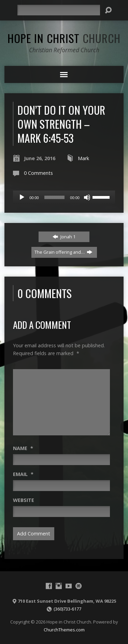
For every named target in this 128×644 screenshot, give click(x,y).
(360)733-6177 (67, 609)
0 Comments (38, 173)
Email (23, 474)
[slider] (55, 197)
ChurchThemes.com (64, 630)
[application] (64, 197)
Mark (83, 158)
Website (24, 500)
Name (23, 448)
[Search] (59, 10)
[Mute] (87, 197)
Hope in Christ (64, 38)
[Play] (22, 197)
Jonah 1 (64, 237)
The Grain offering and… (63, 252)
